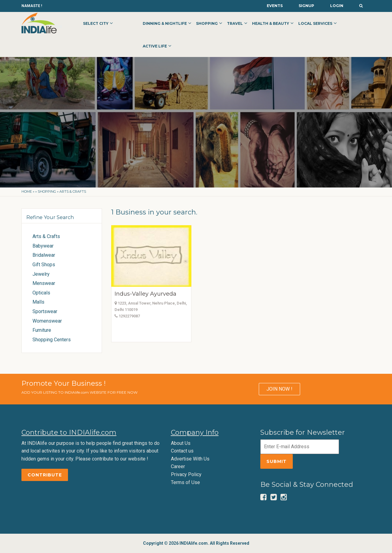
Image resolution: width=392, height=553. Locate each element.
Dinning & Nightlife (165, 23)
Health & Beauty (271, 23)
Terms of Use (185, 482)
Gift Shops (44, 265)
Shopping (207, 23)
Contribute (45, 475)
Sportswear (45, 311)
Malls (38, 302)
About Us (181, 443)
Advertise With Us (190, 459)
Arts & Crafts (46, 236)
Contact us (182, 451)
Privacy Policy (186, 474)
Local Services (315, 23)
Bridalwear (44, 255)
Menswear (44, 283)
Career (178, 466)
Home (27, 191)
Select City (96, 23)
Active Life (155, 46)
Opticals (41, 293)
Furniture (42, 330)
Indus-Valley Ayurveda (145, 294)
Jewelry (41, 274)
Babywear (43, 246)
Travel (235, 23)
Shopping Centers (52, 340)
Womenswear (47, 321)
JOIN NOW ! (279, 389)
